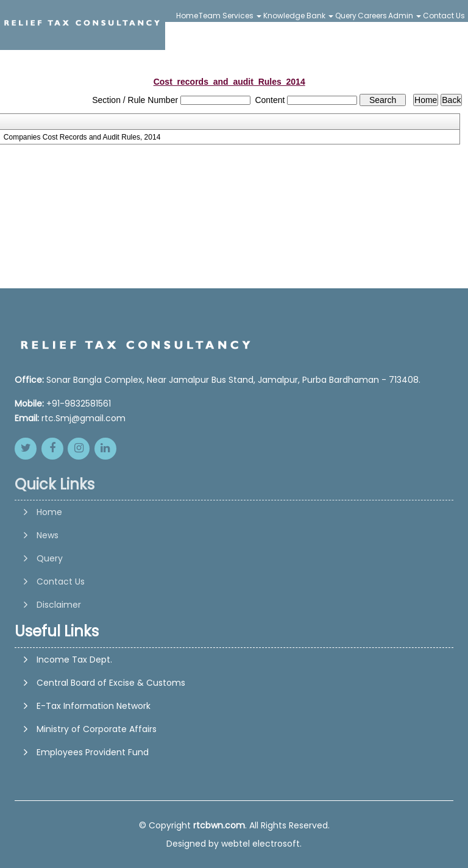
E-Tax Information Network (94, 706)
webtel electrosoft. (261, 844)
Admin (405, 16)
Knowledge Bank (298, 16)
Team (210, 16)
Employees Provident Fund (93, 752)
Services (242, 16)
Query (346, 16)
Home (187, 16)
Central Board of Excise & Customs (111, 683)
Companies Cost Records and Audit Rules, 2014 (82, 137)
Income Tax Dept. (74, 660)
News (48, 574)
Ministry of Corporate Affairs (97, 729)
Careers (372, 16)
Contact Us (444, 16)
